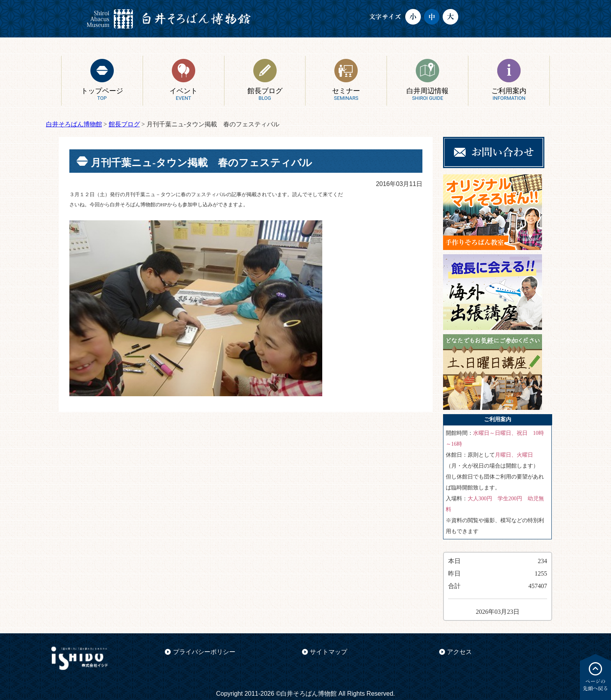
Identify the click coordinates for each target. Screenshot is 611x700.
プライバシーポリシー (204, 652)
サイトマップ (328, 652)
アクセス (459, 652)
